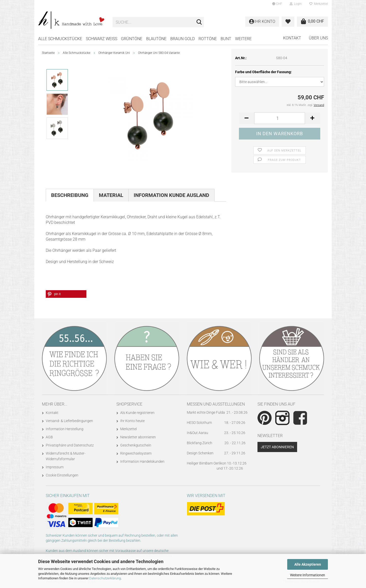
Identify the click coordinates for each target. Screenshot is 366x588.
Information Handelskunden (142, 461)
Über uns (318, 38)
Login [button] (296, 4)
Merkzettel (319, 4)
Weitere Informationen (308, 575)
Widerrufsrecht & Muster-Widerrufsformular (66, 456)
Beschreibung (70, 195)
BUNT (226, 39)
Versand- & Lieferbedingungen (69, 421)
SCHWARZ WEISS (102, 39)
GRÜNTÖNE (132, 39)
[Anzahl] (280, 118)
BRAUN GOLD (182, 39)
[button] (277, 4)
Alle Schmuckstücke (60, 39)
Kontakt (292, 38)
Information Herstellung (65, 429)
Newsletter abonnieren (138, 437)
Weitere (243, 39)
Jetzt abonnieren (277, 447)
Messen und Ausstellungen (216, 404)
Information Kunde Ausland (171, 195)
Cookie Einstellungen (62, 475)
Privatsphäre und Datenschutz (70, 445)
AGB (49, 437)
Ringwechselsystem (136, 453)
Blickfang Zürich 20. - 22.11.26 (216, 443)
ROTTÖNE (208, 39)
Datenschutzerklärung (105, 578)
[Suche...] (199, 22)
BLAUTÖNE (156, 39)
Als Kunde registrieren (137, 413)
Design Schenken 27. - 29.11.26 (216, 453)
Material (111, 195)
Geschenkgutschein (136, 445)
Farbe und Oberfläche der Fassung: (263, 72)
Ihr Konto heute (132, 421)
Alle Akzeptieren (308, 564)
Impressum (55, 467)
